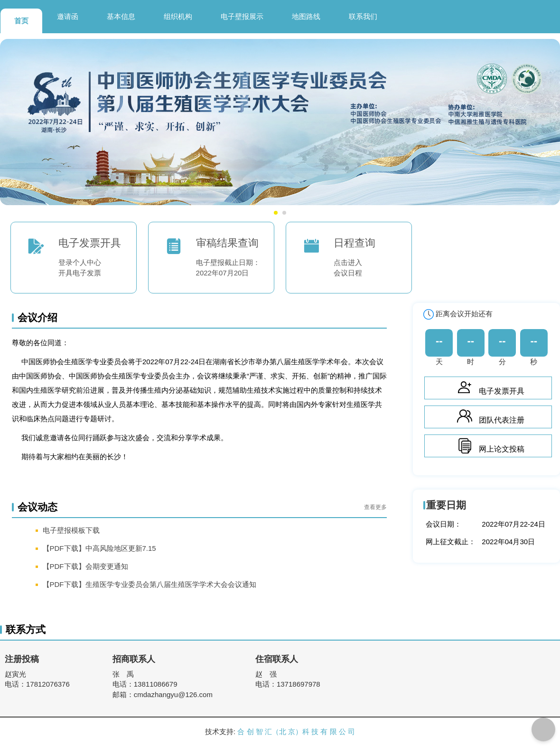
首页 (21, 21)
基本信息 (121, 16)
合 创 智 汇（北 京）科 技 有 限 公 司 (296, 732)
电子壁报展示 (242, 16)
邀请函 (68, 16)
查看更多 (375, 507)
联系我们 (363, 16)
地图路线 (306, 16)
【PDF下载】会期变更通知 (85, 566)
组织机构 (178, 16)
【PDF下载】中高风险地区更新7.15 (99, 548)
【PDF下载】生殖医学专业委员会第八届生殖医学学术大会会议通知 (149, 584)
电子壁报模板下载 (71, 530)
